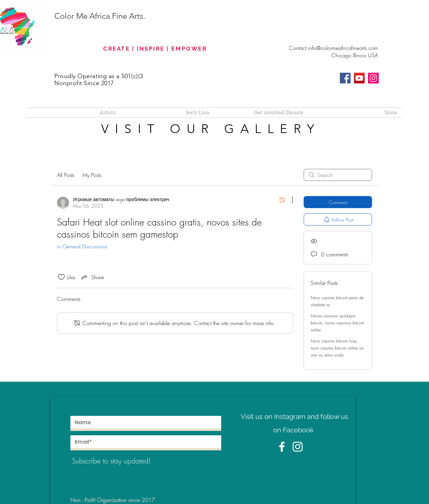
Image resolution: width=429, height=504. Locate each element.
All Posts (66, 175)
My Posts (92, 175)
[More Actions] (289, 200)
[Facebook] (345, 78)
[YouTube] (359, 78)
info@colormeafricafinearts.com (343, 48)
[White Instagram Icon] (298, 447)
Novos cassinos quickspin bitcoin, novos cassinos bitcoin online (338, 323)
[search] (338, 175)
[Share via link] (92, 277)
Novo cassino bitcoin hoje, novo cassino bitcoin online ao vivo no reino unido (337, 348)
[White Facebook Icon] (282, 447)
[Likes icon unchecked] (61, 277)
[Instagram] (373, 78)
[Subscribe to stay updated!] (120, 461)
